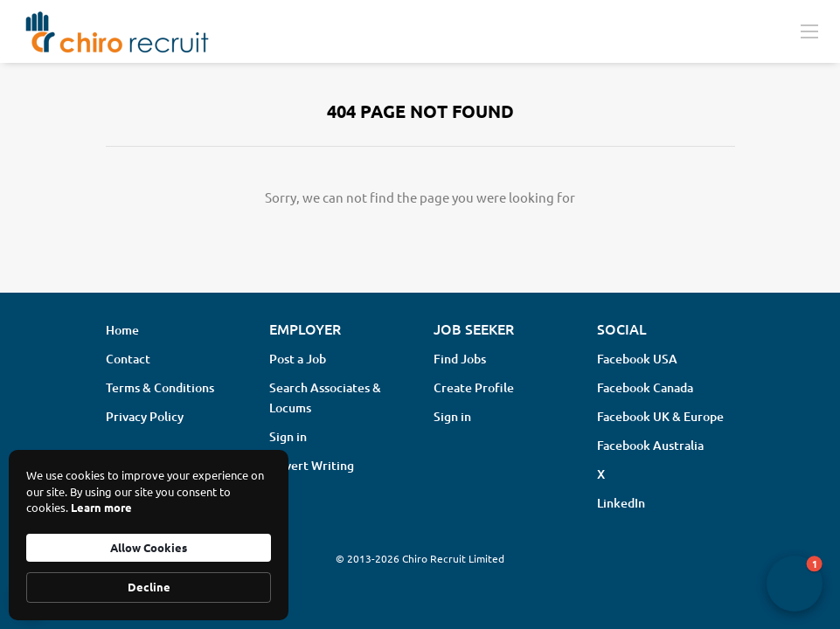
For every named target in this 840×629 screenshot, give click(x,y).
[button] (795, 584)
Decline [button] (149, 587)
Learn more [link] (101, 507)
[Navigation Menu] (809, 31)
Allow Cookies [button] (149, 547)
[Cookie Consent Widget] (149, 535)
